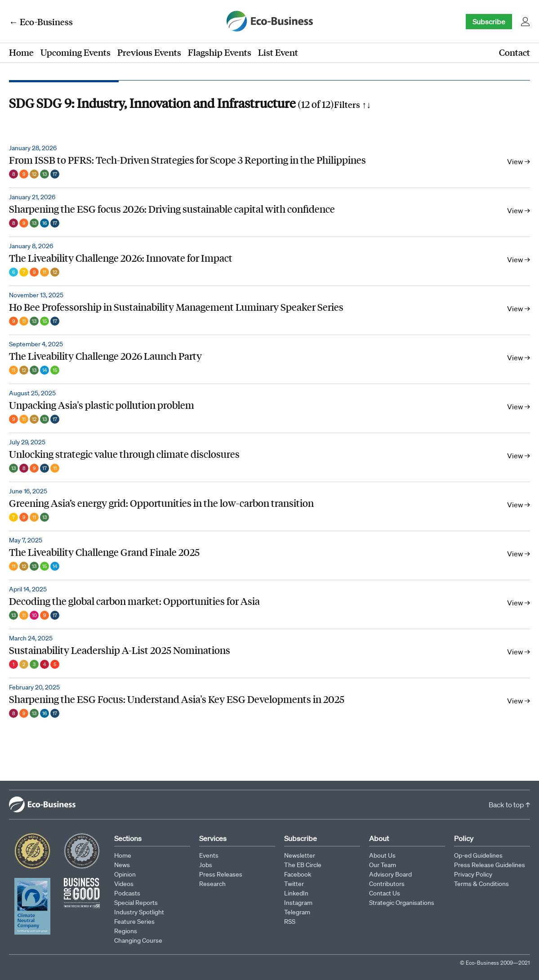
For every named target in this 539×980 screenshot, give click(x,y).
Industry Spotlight (139, 912)
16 (45, 223)
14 (45, 370)
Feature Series (134, 922)
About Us (382, 855)
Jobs (206, 865)
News (122, 865)
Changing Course (138, 940)
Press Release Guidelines (490, 865)
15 (45, 321)
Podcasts (127, 893)
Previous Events (149, 52)
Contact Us (385, 893)
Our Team (383, 865)
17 (55, 174)
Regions (126, 931)
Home (21, 52)
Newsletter (300, 855)
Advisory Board (390, 874)
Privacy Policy (473, 874)
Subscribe (489, 22)
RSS (290, 922)
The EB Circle (303, 865)
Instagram (298, 903)
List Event (278, 52)
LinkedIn (296, 893)
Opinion (125, 874)
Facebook (298, 874)
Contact (514, 52)
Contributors (387, 884)
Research (212, 884)
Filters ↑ (352, 104)
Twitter (294, 884)
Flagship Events (220, 52)
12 (34, 174)
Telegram (297, 912)
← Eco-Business (41, 22)
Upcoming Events (76, 52)
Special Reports (136, 903)
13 (45, 174)
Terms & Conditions (481, 884)
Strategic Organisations (402, 903)
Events (209, 855)
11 (45, 272)
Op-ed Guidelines (478, 855)
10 (34, 615)
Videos (124, 884)
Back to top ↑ (509, 805)
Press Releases (221, 874)
